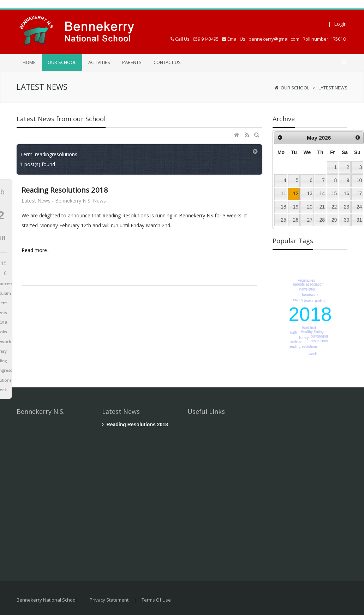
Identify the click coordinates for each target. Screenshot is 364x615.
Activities (203, 476)
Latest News (333, 88)
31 (359, 220)
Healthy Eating (312, 332)
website (296, 342)
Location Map (209, 509)
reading (297, 300)
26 (296, 220)
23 (347, 207)
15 (334, 193)
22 (334, 207)
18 (283, 207)
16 (347, 193)
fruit (313, 328)
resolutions (319, 341)
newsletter (308, 289)
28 (322, 220)
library (304, 338)
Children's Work (210, 459)
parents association (308, 284)
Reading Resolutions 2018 (65, 190)
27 (310, 220)
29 (334, 220)
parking (321, 301)
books (309, 301)
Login (340, 24)
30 (347, 220)
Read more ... (37, 250)
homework (310, 295)
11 (283, 193)
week (313, 354)
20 (310, 207)
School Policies (210, 442)
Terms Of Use (156, 600)
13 (310, 193)
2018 (310, 314)
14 (322, 193)
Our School (295, 88)
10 (359, 180)
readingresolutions (303, 347)
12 (296, 193)
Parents (202, 492)
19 (296, 207)
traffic (294, 333)
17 (359, 193)
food (306, 327)
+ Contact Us (32, 531)
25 (283, 220)
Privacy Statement (109, 600)
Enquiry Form (208, 525)
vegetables (306, 280)
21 (322, 207)
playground (319, 336)
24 (359, 207)
